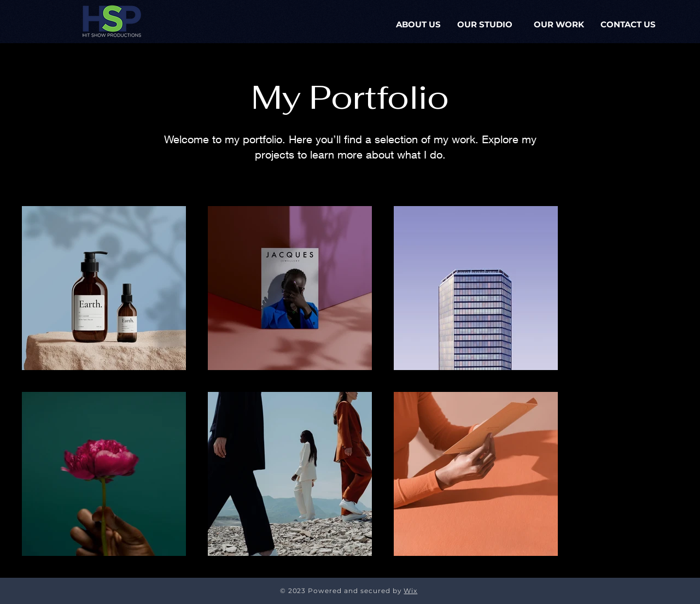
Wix (410, 591)
